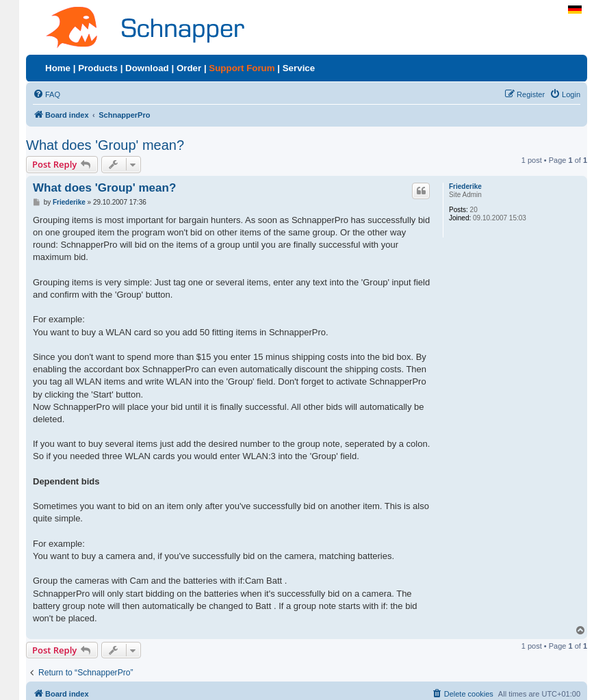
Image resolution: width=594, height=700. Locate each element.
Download (147, 68)
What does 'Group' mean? (105, 145)
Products (98, 68)
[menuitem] (47, 94)
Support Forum (242, 68)
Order (189, 68)
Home (58, 68)
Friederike (465, 186)
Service (299, 68)
